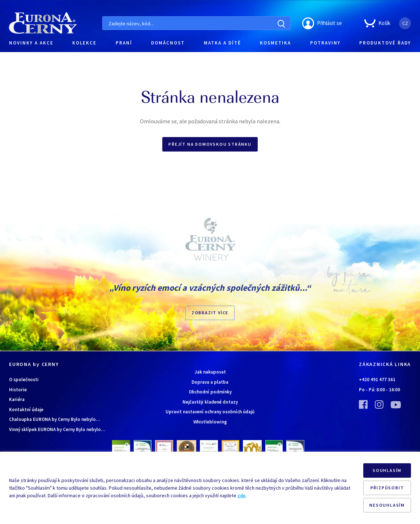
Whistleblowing (210, 422)
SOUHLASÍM (387, 470)
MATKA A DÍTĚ (222, 43)
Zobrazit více (210, 313)
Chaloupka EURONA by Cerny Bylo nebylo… (55, 419)
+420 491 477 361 (377, 380)
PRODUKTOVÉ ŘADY (385, 43)
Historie (18, 390)
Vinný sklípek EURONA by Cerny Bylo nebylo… (57, 429)
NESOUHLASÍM (387, 505)
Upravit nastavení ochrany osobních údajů (210, 412)
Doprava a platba (210, 382)
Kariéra (17, 399)
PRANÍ (124, 43)
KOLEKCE (84, 43)
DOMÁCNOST (168, 43)
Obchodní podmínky (210, 392)
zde (241, 495)
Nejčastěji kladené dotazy (210, 402)
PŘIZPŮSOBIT (387, 488)
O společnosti (24, 380)
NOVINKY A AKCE (31, 43)
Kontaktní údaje (26, 410)
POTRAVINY (325, 43)
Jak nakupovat (210, 372)
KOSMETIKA (275, 43)
